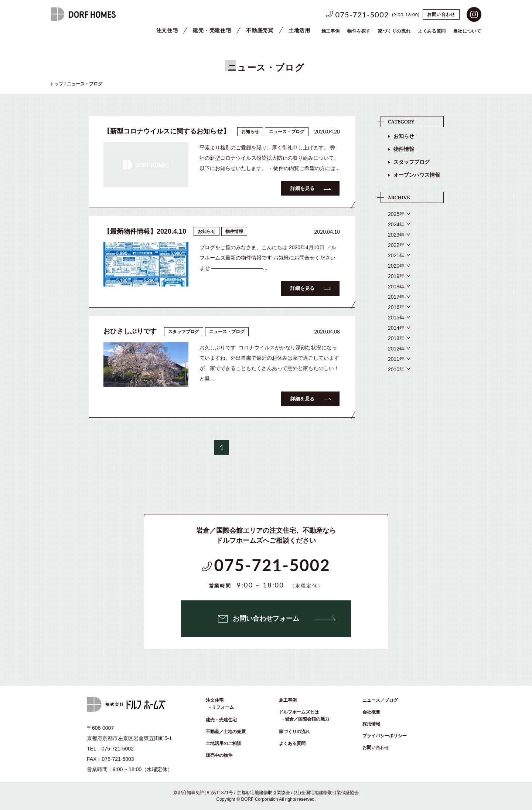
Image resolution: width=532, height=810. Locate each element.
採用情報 (371, 724)
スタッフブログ (412, 162)
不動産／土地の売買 (226, 732)
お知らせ (404, 136)
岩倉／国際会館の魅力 (307, 719)
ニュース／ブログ (380, 700)
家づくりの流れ (394, 31)
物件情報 (404, 149)
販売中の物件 (219, 755)
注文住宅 (167, 30)
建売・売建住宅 (212, 30)
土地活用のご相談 (224, 743)
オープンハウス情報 (417, 175)
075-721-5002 (362, 14)
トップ (57, 84)
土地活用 (299, 30)
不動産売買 (260, 30)
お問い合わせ (441, 14)
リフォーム (223, 707)
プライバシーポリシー (385, 736)
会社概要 (371, 712)
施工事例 (331, 31)
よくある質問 (292, 743)
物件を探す (359, 31)
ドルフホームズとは (299, 712)
